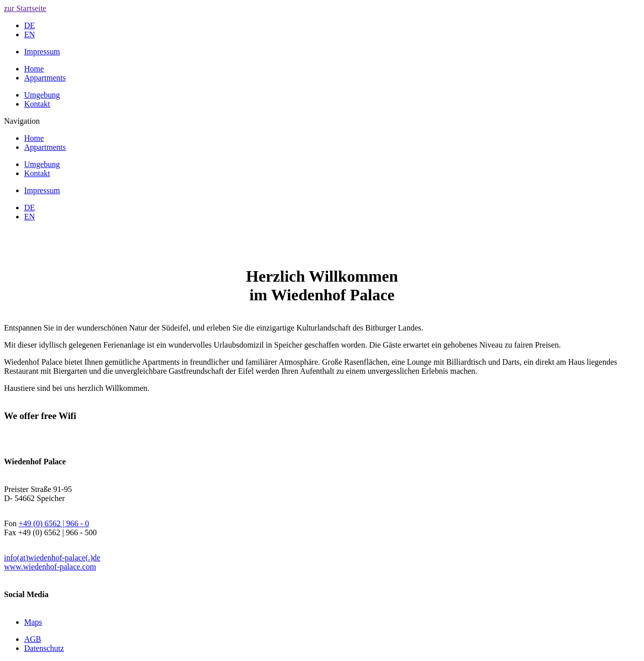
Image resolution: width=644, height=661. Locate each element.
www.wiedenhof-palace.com (50, 567)
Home (34, 69)
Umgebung (42, 95)
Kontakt (37, 104)
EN (29, 34)
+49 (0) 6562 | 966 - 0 (54, 523)
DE (29, 25)
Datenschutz (44, 648)
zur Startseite (25, 8)
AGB (33, 639)
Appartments (45, 78)
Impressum (42, 52)
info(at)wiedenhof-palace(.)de (52, 558)
